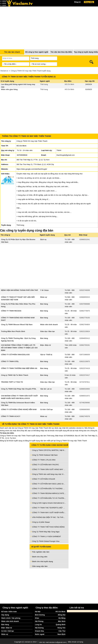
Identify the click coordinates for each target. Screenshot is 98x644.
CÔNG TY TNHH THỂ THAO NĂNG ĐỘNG (48, 527)
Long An (38, 625)
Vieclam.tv (4, 71)
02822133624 (85, 331)
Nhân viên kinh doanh (49, 325)
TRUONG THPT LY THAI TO (12, 382)
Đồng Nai (62, 615)
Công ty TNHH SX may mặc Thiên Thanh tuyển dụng (31, 71)
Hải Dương (39, 628)
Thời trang (44, 84)
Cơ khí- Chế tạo (47, 409)
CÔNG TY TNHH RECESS (11, 311)
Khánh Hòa (39, 631)
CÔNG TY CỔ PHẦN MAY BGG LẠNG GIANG (49, 484)
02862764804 (85, 325)
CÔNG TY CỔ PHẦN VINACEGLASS (15, 355)
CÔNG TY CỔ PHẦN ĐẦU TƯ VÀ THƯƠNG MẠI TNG (49, 498)
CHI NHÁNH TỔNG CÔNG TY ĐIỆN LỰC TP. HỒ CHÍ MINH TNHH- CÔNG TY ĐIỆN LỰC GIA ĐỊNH (19, 348)
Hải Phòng (39, 621)
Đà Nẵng (62, 618)
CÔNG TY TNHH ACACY (11, 416)
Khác (37, 618)
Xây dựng (5, 615)
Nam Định (61, 634)
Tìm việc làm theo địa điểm (61, 52)
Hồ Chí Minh (69, 84)
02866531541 (85, 239)
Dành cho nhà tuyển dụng (43, 561)
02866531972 (85, 396)
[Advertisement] (49, 586)
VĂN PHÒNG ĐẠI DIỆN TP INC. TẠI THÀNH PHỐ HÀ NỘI (49, 517)
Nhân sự (44, 297)
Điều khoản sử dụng (76, 642)
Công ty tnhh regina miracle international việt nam (49, 503)
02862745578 (85, 416)
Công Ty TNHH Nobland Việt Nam (45, 455)
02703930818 (22, 155)
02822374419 (85, 368)
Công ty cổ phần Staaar (41, 522)
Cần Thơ (62, 631)
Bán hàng (44, 304)
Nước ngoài (40, 634)
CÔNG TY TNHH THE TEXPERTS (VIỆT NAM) (49, 508)
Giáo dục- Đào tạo (48, 331)
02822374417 (85, 375)
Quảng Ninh (61, 625)
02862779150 (85, 318)
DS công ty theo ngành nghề (37, 52)
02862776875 (85, 311)
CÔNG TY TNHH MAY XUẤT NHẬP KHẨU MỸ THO (49, 513)
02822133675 (85, 361)
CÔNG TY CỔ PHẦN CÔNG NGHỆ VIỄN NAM (19, 409)
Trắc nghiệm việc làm (42, 552)
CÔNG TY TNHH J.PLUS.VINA (44, 460)
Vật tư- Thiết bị (46, 355)
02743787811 (85, 382)
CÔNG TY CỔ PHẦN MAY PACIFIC (45, 465)
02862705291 (85, 345)
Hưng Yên (61, 628)
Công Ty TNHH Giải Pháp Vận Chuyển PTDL (19, 389)
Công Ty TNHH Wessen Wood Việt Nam (17, 325)
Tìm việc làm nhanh (12, 52)
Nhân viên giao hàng (9, 89)
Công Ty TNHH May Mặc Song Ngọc (46, 532)
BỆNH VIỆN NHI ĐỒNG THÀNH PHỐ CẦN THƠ (19, 290)
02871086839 (85, 355)
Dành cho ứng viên (40, 557)
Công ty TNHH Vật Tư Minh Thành (15, 375)
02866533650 (85, 389)
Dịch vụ (43, 239)
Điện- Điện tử (46, 345)
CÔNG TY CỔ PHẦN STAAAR (44, 479)
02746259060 (85, 403)
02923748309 (85, 290)
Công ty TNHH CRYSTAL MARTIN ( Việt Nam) (49, 450)
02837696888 (85, 304)
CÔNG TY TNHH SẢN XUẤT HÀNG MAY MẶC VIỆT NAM (49, 469)
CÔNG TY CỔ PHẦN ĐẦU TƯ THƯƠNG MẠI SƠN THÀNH (49, 489)
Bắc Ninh (62, 621)
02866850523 (85, 297)
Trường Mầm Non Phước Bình (13, 331)
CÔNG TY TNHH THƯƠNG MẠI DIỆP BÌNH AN (19, 368)
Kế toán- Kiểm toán (9, 612)
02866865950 (85, 409)
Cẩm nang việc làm (40, 566)
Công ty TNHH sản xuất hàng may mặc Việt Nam (49, 474)
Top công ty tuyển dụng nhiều (86, 52)
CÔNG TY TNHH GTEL (10, 361)
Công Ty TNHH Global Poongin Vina (46, 541)
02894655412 (85, 338)
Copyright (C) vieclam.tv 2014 (25, 642)
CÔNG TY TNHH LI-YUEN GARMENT (47, 536)
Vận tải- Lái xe (46, 389)
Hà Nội (38, 612)
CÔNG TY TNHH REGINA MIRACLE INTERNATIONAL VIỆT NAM (49, 493)
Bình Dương (40, 615)
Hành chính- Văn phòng (11, 618)
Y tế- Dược (45, 290)
